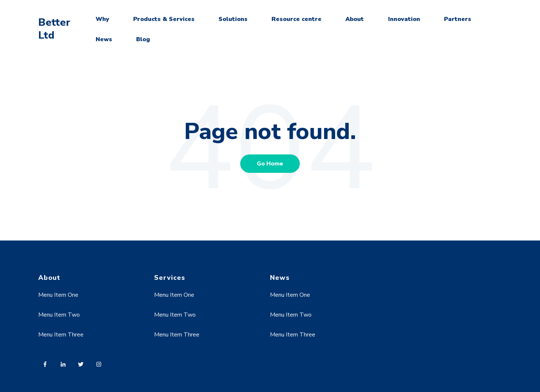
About (355, 19)
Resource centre (296, 19)
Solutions (233, 19)
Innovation (404, 19)
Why (102, 19)
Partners (458, 19)
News (104, 39)
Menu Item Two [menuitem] (59, 315)
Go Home (270, 164)
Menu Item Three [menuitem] (61, 335)
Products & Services (164, 19)
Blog (143, 39)
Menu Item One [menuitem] (58, 295)
